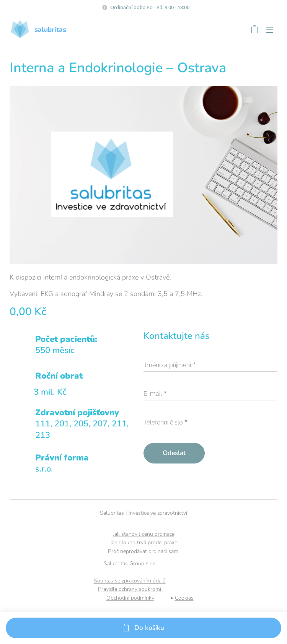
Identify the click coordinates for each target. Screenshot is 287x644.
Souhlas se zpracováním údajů (130, 581)
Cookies (184, 598)
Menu (270, 30)
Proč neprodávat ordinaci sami (144, 551)
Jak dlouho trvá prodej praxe (144, 542)
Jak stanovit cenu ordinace (144, 534)
